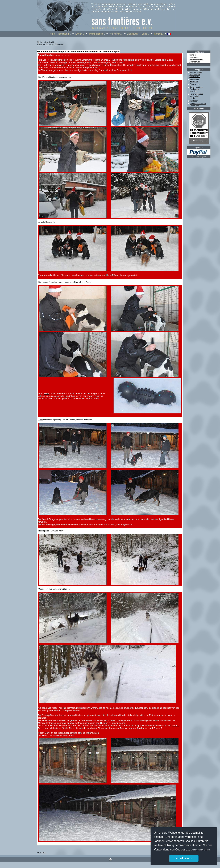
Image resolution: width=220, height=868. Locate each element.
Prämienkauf (195, 74)
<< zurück (41, 852)
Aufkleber (193, 101)
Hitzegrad (194, 81)
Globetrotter (195, 84)
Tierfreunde (194, 106)
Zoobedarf (194, 79)
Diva (53, 531)
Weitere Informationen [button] (200, 850)
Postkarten (194, 89)
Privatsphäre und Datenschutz (196, 61)
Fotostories (60, 44)
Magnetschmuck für (198, 104)
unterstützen (195, 77)
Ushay (41, 589)
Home (40, 44)
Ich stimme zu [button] (184, 858)
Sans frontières (196, 87)
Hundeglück (194, 96)
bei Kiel (192, 98)
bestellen (193, 91)
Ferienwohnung (196, 94)
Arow (41, 420)
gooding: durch (196, 72)
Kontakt (192, 55)
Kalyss (62, 531)
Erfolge (49, 44)
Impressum (194, 57)
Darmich (78, 282)
